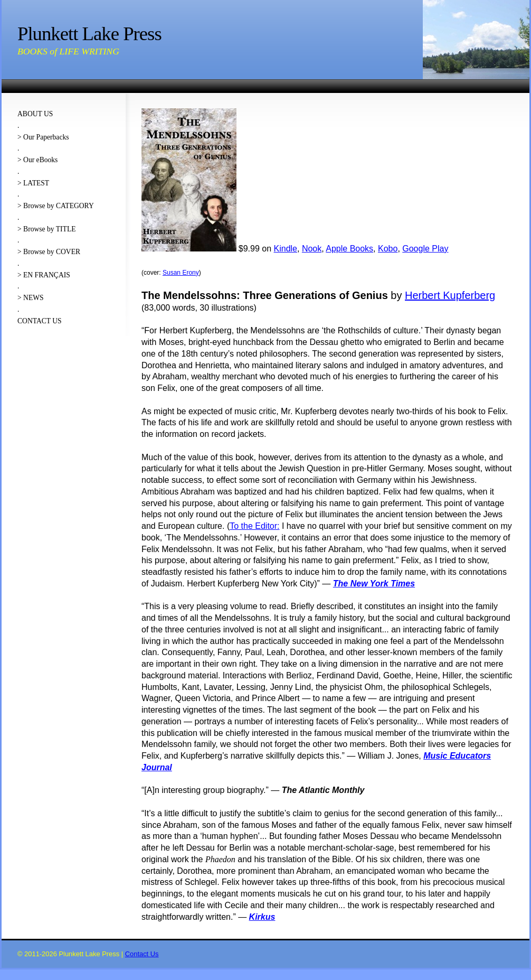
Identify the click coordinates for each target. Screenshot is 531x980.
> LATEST (33, 183)
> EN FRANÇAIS (44, 275)
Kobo (388, 249)
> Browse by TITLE (46, 229)
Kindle (286, 249)
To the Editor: (254, 526)
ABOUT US (35, 114)
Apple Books (349, 249)
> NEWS (31, 298)
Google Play (425, 249)
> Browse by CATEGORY (56, 206)
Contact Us (142, 954)
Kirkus (262, 917)
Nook (312, 249)
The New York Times (374, 584)
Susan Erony (181, 273)
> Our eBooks (37, 160)
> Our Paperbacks (43, 137)
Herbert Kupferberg (450, 295)
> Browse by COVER (49, 252)
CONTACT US (40, 321)
